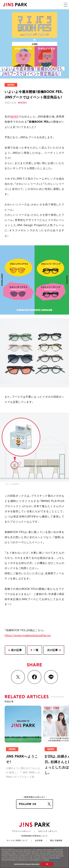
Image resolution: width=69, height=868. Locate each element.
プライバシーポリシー (21, 831)
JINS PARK (15, 5)
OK (47, 865)
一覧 (36, 651)
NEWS (14, 123)
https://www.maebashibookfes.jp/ (28, 643)
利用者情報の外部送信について (34, 836)
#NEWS (22, 103)
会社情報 (39, 841)
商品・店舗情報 (56, 841)
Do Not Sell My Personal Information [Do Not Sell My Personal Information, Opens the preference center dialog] (27, 865)
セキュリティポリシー (48, 831)
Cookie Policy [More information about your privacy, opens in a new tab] (55, 861)
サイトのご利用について (17, 841)
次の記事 (53, 651)
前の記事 (16, 651)
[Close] (66, 851)
